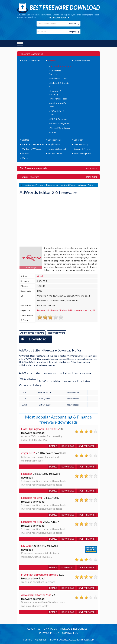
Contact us (70, 633)
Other (53, 132)
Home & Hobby (81, 144)
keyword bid (43, 310)
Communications (82, 61)
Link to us (50, 629)
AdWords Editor (86, 185)
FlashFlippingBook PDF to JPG (40, 429)
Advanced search (57, 17)
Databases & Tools (59, 79)
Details (53, 446)
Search (72, 24)
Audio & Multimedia (31, 61)
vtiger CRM (28, 453)
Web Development (83, 153)
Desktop (25, 140)
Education (79, 140)
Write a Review (28, 379)
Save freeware (87, 446)
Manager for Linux (32, 497)
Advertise (34, 629)
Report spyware (57, 333)
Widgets (26, 158)
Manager (27, 473)
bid (93, 310)
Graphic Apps (54, 144)
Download (33, 339)
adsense (78, 310)
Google (41, 276)
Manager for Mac (32, 521)
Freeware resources (74, 629)
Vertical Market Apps (60, 128)
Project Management (60, 123)
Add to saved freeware (32, 333)
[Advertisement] (46, 221)
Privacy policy (49, 633)
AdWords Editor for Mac (36, 595)
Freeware (40, 185)
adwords (87, 310)
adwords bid (67, 310)
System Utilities (55, 153)
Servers (25, 153)
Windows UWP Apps (31, 149)
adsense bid (55, 310)
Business (52, 61)
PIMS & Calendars (59, 119)
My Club (26, 545)
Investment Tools (59, 99)
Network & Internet (57, 149)
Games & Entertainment (33, 144)
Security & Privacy (82, 149)
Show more (91, 168)
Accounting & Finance (61, 66)
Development (54, 140)
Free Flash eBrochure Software (40, 574)
